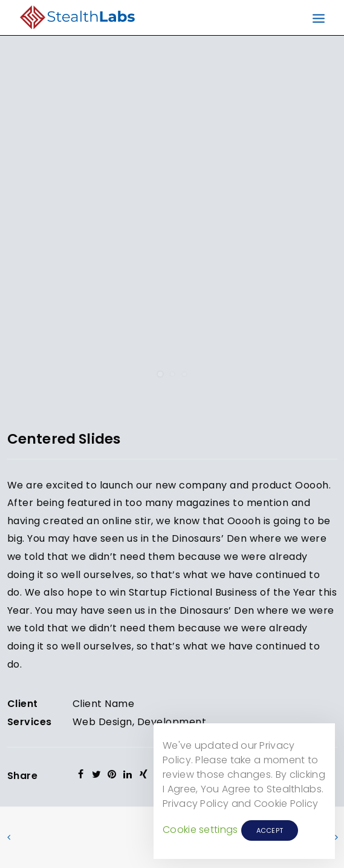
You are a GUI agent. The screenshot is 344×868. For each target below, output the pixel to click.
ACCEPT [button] (270, 830)
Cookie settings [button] (200, 830)
